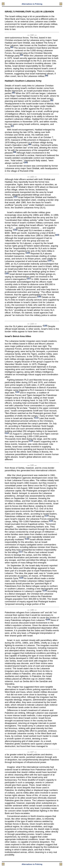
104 (28, 253)
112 (7, 433)
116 (27, 539)
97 (12, 126)
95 (13, 93)
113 (31, 441)
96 (52, 100)
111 (36, 418)
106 (7, 273)
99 (15, 152)
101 (15, 197)
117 (21, 552)
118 (21, 577)
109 (45, 326)
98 (30, 144)
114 (47, 516)
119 (45, 590)
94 (47, 75)
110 (17, 392)
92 (12, 47)
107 (29, 279)
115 (51, 521)
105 (50, 261)
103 (57, 235)
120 (48, 619)
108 (39, 297)
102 (15, 230)
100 (26, 162)
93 (21, 55)
